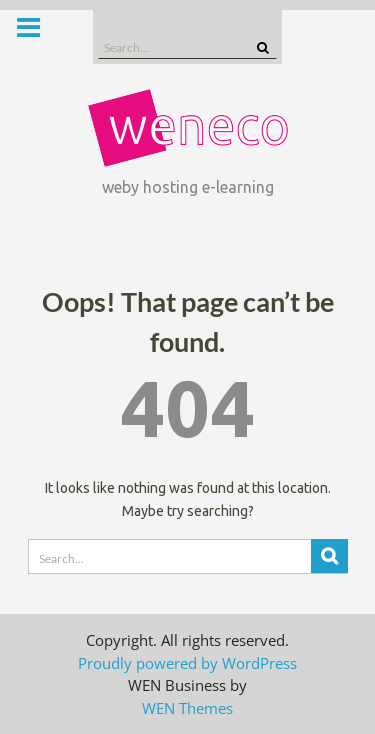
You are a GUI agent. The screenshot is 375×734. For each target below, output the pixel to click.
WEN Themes (187, 708)
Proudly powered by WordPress (187, 663)
